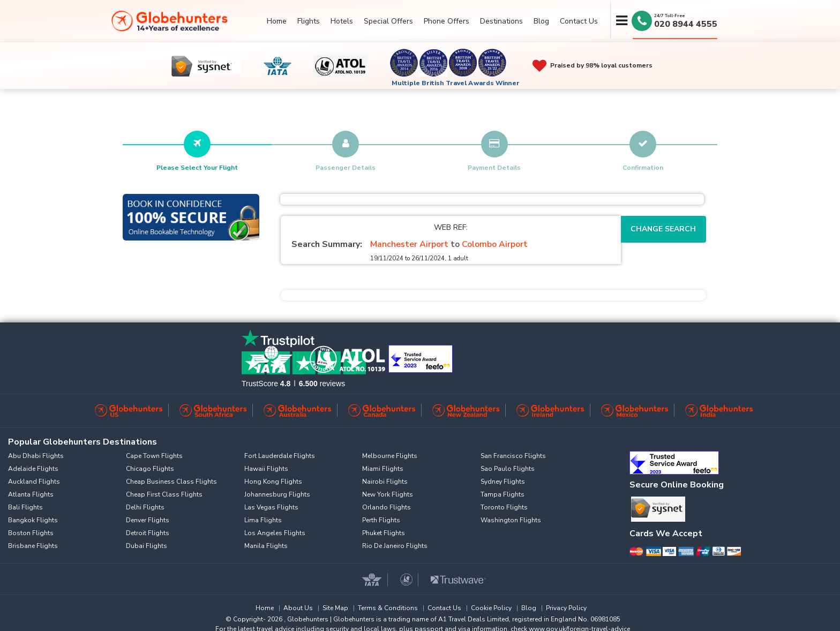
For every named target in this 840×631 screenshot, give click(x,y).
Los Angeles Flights (275, 533)
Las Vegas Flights (271, 507)
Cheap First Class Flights (164, 494)
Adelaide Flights (33, 469)
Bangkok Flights (33, 520)
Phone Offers (447, 21)
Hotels (342, 21)
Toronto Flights (504, 507)
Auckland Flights (34, 482)
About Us (298, 608)
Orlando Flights (387, 507)
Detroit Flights (148, 533)
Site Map (335, 608)
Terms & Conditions (388, 608)
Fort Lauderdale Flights (280, 456)
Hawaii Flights (266, 469)
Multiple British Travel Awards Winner (456, 83)
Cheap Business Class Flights (171, 482)
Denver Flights (148, 520)
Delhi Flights (145, 507)
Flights (309, 21)
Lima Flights (263, 520)
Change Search (663, 229)
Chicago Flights (150, 469)
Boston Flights (31, 533)
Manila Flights (266, 546)
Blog (541, 21)
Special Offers (388, 21)
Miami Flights (383, 469)
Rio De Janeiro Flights (395, 546)
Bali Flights (25, 507)
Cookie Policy (491, 608)
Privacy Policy (566, 608)
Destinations (501, 21)
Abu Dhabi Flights (36, 456)
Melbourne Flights (390, 456)
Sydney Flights (503, 482)
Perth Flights (381, 520)
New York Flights (388, 494)
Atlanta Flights (31, 494)
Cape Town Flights (154, 456)
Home (277, 21)
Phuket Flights (384, 533)
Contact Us (579, 21)
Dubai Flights (147, 546)
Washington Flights (511, 520)
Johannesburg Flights (277, 494)
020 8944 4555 (686, 24)
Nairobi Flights (385, 482)
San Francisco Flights (513, 456)
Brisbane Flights (33, 546)
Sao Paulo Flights (508, 469)
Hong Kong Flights (273, 482)
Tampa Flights (502, 494)
